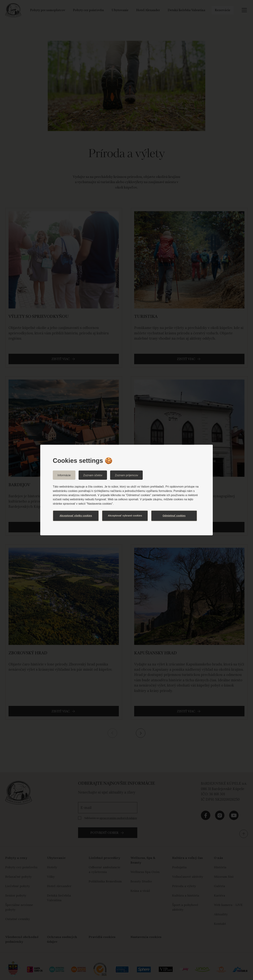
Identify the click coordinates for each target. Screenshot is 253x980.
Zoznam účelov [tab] (93, 475)
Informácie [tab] (64, 475)
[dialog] (127, 490)
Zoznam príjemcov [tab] (126, 475)
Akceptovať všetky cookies (76, 516)
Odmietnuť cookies (174, 516)
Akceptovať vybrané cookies (125, 516)
